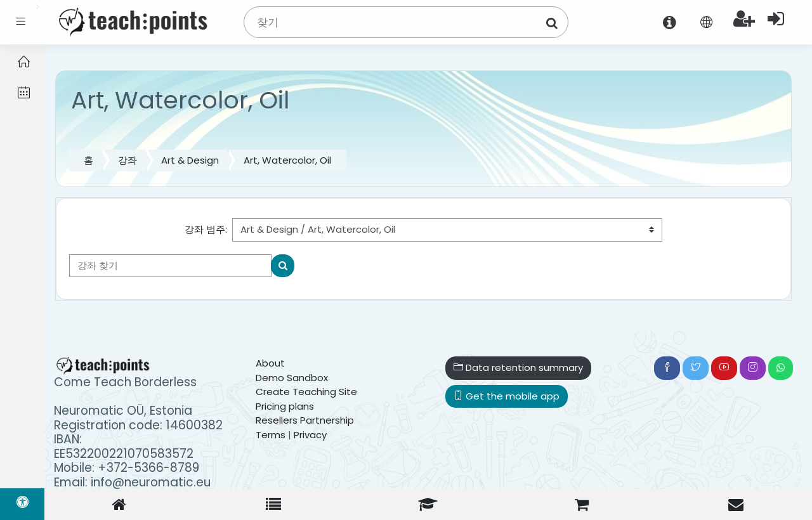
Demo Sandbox (292, 378)
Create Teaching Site (306, 392)
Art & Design (190, 160)
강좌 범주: (206, 229)
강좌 (128, 160)
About (270, 363)
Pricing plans (285, 406)
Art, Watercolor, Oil (287, 160)
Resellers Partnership (305, 420)
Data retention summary (518, 367)
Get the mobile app (507, 396)
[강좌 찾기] (170, 266)
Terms (271, 435)
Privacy (310, 435)
